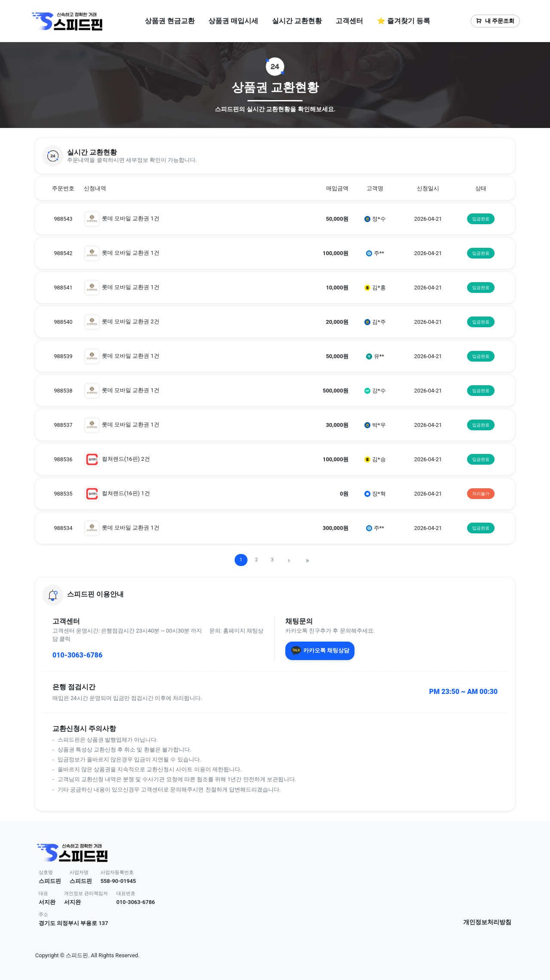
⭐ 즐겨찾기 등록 (403, 21)
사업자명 (79, 872)
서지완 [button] (47, 902)
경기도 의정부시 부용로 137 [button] (73, 923)
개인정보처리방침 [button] (487, 922)
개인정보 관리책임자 (86, 893)
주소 (43, 915)
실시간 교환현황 (297, 21)
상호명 (46, 872)
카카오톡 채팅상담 (320, 651)
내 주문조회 (495, 21)
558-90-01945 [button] (118, 881)
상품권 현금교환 (170, 21)
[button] (275, 156)
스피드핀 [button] (50, 881)
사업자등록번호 (117, 872)
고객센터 (349, 21)
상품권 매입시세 (233, 21)
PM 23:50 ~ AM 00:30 (463, 692)
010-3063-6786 (77, 655)
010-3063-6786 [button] (136, 902)
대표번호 (126, 893)
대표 (43, 893)
